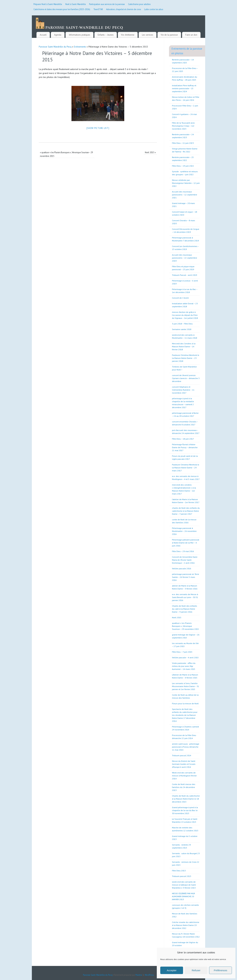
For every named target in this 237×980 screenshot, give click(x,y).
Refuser (196, 970)
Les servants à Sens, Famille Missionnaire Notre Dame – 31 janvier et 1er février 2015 (186, 683)
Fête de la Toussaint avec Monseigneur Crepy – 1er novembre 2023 (183, 122)
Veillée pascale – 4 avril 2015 (185, 654)
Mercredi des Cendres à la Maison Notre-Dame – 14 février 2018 (184, 343)
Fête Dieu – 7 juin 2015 (182, 649)
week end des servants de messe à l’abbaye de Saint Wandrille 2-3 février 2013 (184, 881)
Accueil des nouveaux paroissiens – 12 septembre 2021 (185, 191)
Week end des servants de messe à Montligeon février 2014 (184, 772)
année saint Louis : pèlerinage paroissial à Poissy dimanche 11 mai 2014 (186, 744)
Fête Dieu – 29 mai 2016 (183, 548)
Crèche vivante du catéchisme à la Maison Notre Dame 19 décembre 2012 (186, 922)
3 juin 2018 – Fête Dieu (182, 320)
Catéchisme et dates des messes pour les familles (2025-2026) (62, 9)
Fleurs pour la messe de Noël (185, 700)
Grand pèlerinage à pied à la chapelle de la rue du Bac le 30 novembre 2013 (185, 807)
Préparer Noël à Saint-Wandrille (48, 4)
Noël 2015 (150, 149)
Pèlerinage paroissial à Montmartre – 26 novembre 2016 (184, 528)
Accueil (43, 31)
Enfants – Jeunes (106, 31)
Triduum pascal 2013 (182, 873)
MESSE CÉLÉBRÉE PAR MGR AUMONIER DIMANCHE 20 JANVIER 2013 (183, 893)
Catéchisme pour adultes (139, 4)
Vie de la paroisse (169, 31)
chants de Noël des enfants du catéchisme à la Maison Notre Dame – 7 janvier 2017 (186, 508)
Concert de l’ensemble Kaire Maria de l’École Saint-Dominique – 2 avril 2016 (185, 557)
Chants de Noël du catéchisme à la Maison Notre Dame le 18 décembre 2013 (186, 795)
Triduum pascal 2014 (182, 752)
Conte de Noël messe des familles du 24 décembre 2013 (184, 784)
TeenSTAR (98, 9)
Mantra (139, 972)
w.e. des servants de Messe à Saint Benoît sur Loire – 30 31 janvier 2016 (185, 594)
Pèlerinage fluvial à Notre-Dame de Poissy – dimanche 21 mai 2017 (185, 444)
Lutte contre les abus (154, 9)
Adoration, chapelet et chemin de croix (124, 9)
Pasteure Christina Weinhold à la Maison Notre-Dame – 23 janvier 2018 (186, 355)
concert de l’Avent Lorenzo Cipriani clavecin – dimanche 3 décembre (186, 375)
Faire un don (191, 31)
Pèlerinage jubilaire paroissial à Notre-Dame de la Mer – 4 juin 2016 (186, 539)
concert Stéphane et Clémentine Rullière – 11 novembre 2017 (183, 387)
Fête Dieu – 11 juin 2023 (183, 140)
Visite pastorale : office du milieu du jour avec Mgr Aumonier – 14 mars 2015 (184, 663)
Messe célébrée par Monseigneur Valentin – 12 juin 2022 (186, 180)
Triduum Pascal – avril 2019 (185, 272)
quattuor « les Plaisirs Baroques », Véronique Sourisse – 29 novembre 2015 (185, 623)
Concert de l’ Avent (180, 295)
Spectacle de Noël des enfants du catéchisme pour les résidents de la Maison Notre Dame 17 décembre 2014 (185, 712)
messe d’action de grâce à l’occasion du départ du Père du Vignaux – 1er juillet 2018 (185, 312)
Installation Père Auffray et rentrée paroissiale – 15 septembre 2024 (184, 85)
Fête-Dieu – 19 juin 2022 (183, 163)
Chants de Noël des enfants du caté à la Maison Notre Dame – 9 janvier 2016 (185, 606)
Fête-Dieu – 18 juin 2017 (183, 435)
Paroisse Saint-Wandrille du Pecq (55, 43)
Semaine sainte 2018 (182, 326)
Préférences (221, 970)
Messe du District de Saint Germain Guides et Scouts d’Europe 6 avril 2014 (184, 761)
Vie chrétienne (128, 31)
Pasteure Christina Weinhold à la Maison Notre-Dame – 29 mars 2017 (186, 464)
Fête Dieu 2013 (179, 867)
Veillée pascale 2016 (182, 565)
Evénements (80, 43)
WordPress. (149, 972)
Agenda (58, 31)
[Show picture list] (98, 125)
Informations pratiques (79, 31)
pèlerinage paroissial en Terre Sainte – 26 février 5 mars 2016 (186, 574)
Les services (148, 31)
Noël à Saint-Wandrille (76, 4)
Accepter (172, 970)
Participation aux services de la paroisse (107, 4)
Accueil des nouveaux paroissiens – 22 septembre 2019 (185, 255)
